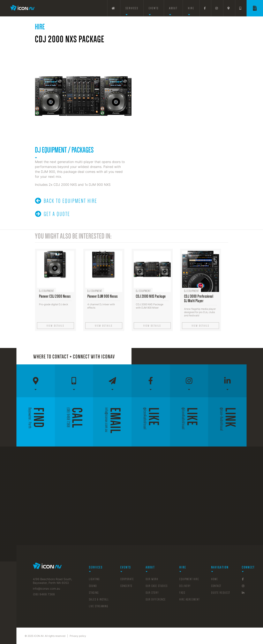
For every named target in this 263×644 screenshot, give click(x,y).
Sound (93, 586)
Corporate (127, 579)
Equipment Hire (189, 579)
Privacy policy (78, 636)
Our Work (152, 579)
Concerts (126, 586)
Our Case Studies (157, 586)
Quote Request (221, 593)
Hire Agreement (190, 599)
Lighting (94, 579)
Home (215, 579)
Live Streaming (99, 606)
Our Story (152, 593)
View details (55, 326)
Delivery (185, 586)
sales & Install (99, 599)
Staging (94, 593)
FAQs (182, 593)
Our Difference (156, 599)
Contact (216, 586)
